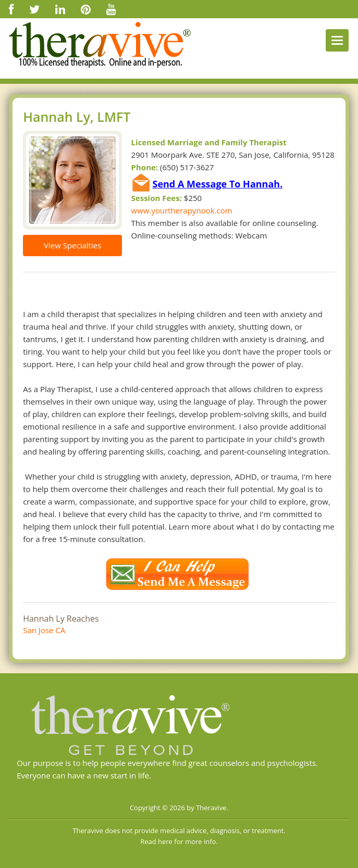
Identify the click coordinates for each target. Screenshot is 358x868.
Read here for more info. (179, 841)
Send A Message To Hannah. (217, 184)
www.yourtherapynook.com (182, 210)
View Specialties (72, 245)
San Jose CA (44, 630)
